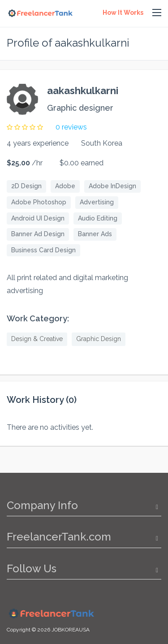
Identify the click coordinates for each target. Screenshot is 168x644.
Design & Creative (37, 339)
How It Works (123, 13)
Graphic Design (99, 339)
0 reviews (71, 127)
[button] (157, 13)
